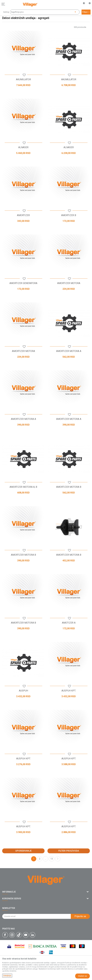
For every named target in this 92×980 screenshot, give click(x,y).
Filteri (86, 12)
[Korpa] (88, 7)
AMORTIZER (23, 215)
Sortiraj (6, 12)
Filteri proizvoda (69, 851)
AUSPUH (23, 691)
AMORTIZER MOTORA (69, 283)
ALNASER (23, 147)
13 (52, 859)
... (45, 859)
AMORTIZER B (69, 215)
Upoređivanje (23, 851)
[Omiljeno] (82, 4)
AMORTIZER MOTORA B (69, 487)
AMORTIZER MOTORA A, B (23, 487)
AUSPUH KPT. (69, 691)
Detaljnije (7, 976)
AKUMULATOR (23, 80)
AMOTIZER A (69, 623)
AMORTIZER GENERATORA (23, 283)
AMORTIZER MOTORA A (69, 351)
